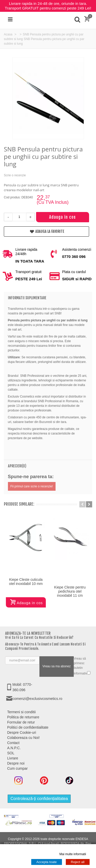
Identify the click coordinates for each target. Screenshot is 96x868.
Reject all (78, 862)
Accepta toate (47, 862)
